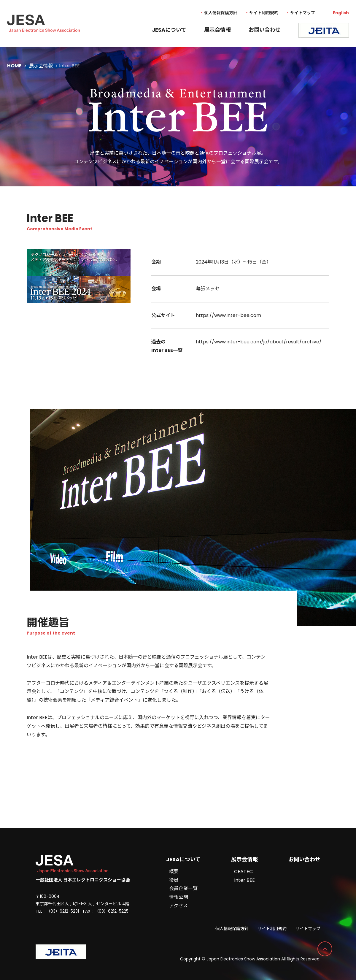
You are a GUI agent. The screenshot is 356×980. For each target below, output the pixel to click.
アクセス (178, 906)
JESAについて (169, 30)
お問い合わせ (265, 30)
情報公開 (179, 897)
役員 (174, 880)
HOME (14, 66)
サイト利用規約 (264, 13)
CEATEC (243, 872)
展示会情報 (217, 30)
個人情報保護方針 (221, 13)
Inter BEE (244, 880)
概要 (174, 872)
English (341, 13)
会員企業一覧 (183, 888)
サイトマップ (303, 13)
